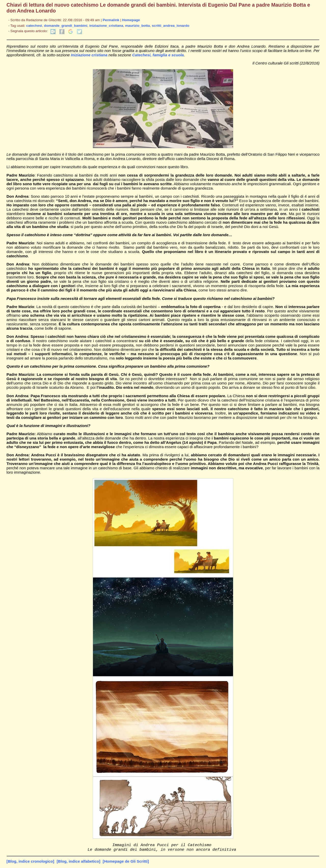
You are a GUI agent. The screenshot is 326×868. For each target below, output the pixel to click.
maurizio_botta (137, 26)
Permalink (111, 20)
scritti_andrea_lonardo (171, 26)
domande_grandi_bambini (66, 26)
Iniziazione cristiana (89, 55)
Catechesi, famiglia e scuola (158, 55)
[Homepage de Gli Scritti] (126, 863)
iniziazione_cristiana (106, 26)
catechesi (34, 26)
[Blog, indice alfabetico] (78, 863)
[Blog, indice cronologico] (30, 863)
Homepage (131, 20)
